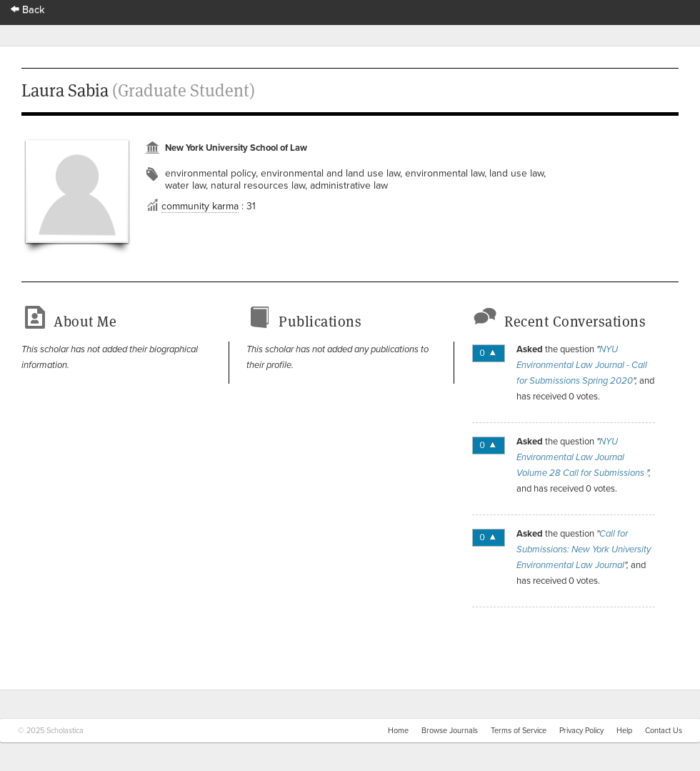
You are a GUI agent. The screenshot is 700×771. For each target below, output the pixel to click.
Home (398, 731)
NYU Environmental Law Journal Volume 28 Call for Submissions (581, 457)
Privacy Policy (581, 731)
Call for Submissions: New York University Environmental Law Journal (584, 549)
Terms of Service (519, 731)
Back (28, 10)
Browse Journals (450, 731)
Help (624, 731)
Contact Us (664, 731)
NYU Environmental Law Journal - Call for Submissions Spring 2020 (582, 365)
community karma (200, 206)
